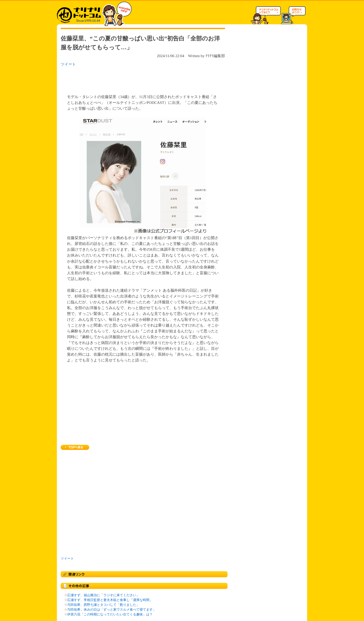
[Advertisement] (126, 79)
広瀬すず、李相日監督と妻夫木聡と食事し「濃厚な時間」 (110, 600)
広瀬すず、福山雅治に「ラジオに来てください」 (103, 595)
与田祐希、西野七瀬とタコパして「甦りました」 (103, 605)
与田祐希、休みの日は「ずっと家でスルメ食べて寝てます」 (112, 610)
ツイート (68, 64)
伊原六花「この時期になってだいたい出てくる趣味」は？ (110, 614)
